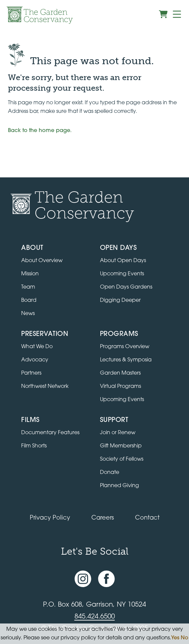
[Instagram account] (83, 579)
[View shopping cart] (163, 14)
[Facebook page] (106, 579)
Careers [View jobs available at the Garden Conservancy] (103, 518)
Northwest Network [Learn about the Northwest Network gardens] (45, 387)
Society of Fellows (122, 459)
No (185, 638)
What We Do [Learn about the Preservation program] (37, 347)
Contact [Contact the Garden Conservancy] (147, 518)
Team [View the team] (28, 287)
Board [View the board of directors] (29, 300)
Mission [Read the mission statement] (30, 274)
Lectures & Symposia (126, 360)
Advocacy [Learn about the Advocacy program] (35, 360)
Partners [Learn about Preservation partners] (31, 373)
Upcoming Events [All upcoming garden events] (122, 274)
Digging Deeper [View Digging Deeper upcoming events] (120, 300)
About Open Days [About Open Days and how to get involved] (123, 261)
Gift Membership (121, 446)
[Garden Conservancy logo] (40, 15)
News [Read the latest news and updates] (28, 314)
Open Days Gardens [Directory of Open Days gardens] (126, 287)
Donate (110, 473)
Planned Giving (119, 486)
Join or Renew (118, 433)
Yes (175, 638)
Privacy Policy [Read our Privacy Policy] (50, 518)
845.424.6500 (95, 617)
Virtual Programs (120, 387)
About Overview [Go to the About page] (42, 261)
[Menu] (177, 14)
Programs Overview (125, 347)
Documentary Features (50, 433)
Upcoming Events (122, 400)
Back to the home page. (40, 131)
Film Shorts (34, 446)
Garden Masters (120, 373)
